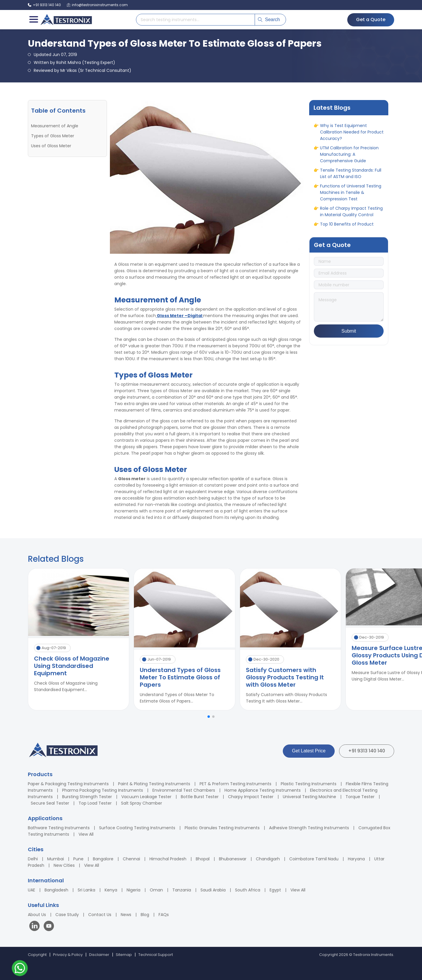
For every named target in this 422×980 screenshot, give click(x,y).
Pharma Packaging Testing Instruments (103, 790)
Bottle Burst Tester (200, 797)
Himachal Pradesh (168, 859)
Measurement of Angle (55, 126)
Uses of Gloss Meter (51, 146)
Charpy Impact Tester (251, 797)
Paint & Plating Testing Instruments (154, 784)
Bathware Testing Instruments (59, 828)
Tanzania (182, 890)
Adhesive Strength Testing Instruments (309, 828)
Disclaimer (99, 955)
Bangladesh (56, 890)
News (126, 915)
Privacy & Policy (68, 955)
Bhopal (203, 859)
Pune (78, 859)
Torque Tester (360, 797)
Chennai (131, 859)
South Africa (248, 890)
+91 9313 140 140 (367, 751)
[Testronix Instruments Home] (66, 20)
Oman (156, 890)
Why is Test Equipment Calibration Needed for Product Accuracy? (352, 141)
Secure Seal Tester (50, 803)
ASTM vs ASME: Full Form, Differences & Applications (347, 122)
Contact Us (100, 915)
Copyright (37, 955)
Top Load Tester (95, 803)
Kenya (111, 890)
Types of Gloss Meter (53, 136)
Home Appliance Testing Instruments (263, 790)
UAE (32, 890)
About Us (37, 915)
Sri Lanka (86, 890)
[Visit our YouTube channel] (49, 927)
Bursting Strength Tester (87, 797)
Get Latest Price (309, 751)
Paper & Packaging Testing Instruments (68, 784)
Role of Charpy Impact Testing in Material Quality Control (351, 221)
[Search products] (195, 20)
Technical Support (156, 955)
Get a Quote (371, 20)
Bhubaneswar (233, 859)
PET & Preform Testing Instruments (235, 784)
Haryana (356, 859)
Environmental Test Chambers (184, 790)
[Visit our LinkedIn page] (36, 927)
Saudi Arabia (213, 890)
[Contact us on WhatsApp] (20, 969)
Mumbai (56, 859)
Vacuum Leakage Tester (146, 797)
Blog (145, 915)
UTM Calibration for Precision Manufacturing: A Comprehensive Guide (349, 164)
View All (86, 834)
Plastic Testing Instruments (309, 784)
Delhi (33, 859)
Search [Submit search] (269, 20)
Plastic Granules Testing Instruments (222, 828)
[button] (209, 717)
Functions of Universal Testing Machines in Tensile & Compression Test (351, 202)
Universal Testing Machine (309, 797)
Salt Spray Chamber (142, 803)
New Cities (64, 865)
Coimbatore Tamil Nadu (314, 859)
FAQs (164, 915)
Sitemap (124, 955)
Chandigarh (268, 859)
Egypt (275, 890)
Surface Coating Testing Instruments (137, 828)
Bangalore (103, 859)
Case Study (67, 915)
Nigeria (133, 890)
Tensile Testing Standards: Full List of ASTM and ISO (351, 183)
